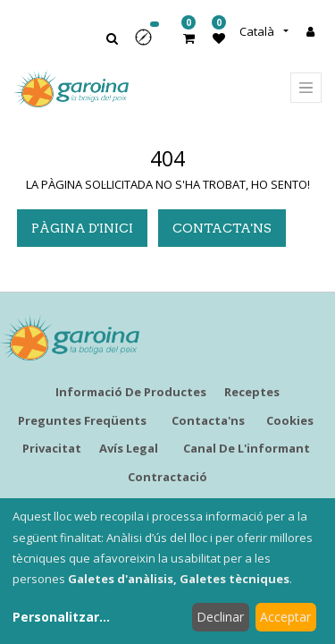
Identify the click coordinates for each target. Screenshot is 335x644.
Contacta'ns (222, 228)
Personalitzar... (61, 617)
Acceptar (285, 617)
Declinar (220, 617)
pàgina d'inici (82, 228)
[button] (149, 43)
